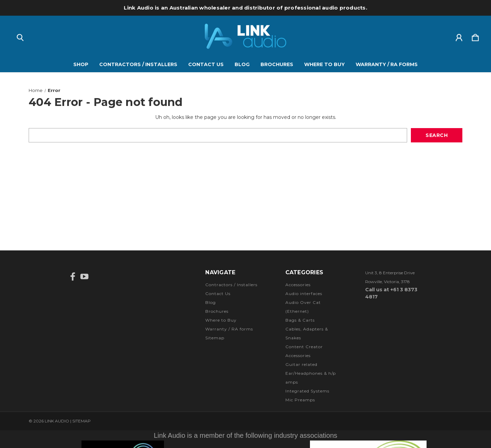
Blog (242, 64)
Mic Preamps (300, 400)
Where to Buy (324, 64)
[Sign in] (459, 36)
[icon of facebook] (73, 276)
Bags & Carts (300, 320)
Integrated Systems (307, 391)
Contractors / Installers (138, 64)
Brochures (277, 64)
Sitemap (215, 338)
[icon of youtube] (84, 276)
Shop (81, 64)
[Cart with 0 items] (475, 36)
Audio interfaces (304, 293)
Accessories (298, 285)
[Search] (20, 36)
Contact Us (206, 64)
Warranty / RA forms (387, 64)
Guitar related (301, 364)
